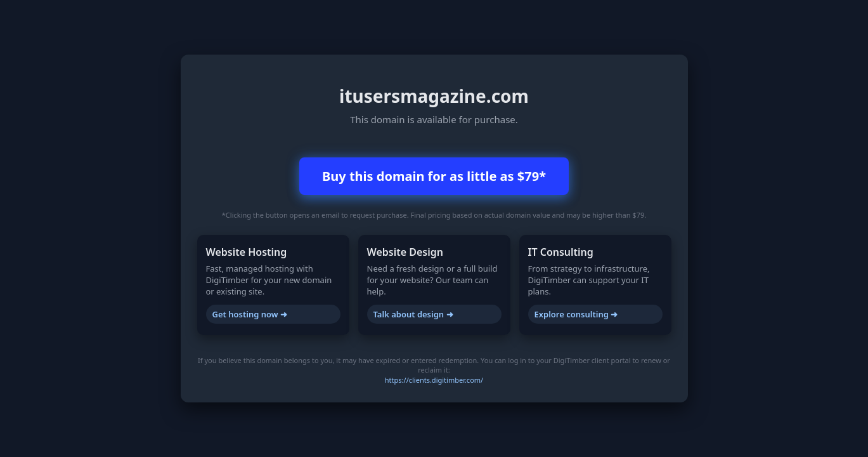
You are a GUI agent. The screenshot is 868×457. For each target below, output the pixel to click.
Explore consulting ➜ (576, 314)
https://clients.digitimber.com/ (434, 380)
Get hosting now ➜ (250, 314)
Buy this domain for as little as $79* (434, 176)
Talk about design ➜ (413, 314)
